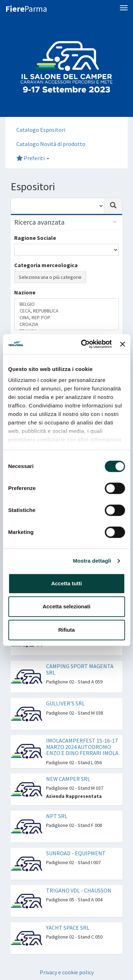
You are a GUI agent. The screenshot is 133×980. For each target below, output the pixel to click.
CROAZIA (66, 324)
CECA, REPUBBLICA (66, 311)
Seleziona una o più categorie (50, 277)
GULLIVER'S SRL (65, 703)
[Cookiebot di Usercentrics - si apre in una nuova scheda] (84, 344)
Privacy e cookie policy (67, 972)
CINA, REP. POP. (66, 318)
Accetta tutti (66, 583)
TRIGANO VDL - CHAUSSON (79, 890)
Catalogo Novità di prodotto (51, 144)
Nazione (25, 292)
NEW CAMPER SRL (68, 779)
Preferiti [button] (33, 158)
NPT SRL (57, 816)
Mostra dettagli (92, 561)
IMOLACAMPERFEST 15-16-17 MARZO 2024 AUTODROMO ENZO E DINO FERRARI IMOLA (82, 747)
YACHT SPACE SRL (68, 928)
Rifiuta (66, 630)
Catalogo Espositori (41, 130)
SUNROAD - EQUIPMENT (76, 853)
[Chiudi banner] (122, 344)
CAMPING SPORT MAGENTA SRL (80, 669)
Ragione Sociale (35, 238)
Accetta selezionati (66, 606)
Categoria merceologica (46, 265)
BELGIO (66, 304)
